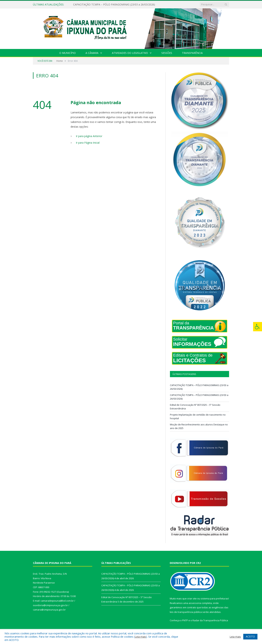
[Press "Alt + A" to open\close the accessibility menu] (258, 327)
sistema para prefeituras (215, 598)
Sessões (167, 53)
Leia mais (140, 637)
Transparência (192, 53)
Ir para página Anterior (89, 136)
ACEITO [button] (250, 636)
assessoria (195, 603)
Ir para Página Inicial (88, 143)
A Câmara (92, 53)
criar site (192, 598)
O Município (68, 53)
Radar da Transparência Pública (210, 620)
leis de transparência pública (186, 612)
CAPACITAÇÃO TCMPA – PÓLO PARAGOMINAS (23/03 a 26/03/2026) (114, 5)
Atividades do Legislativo (130, 53)
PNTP (185, 620)
